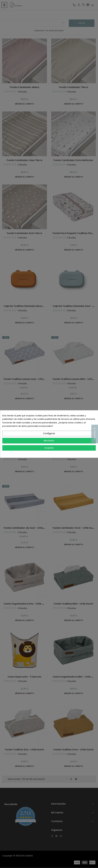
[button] (95, 434)
